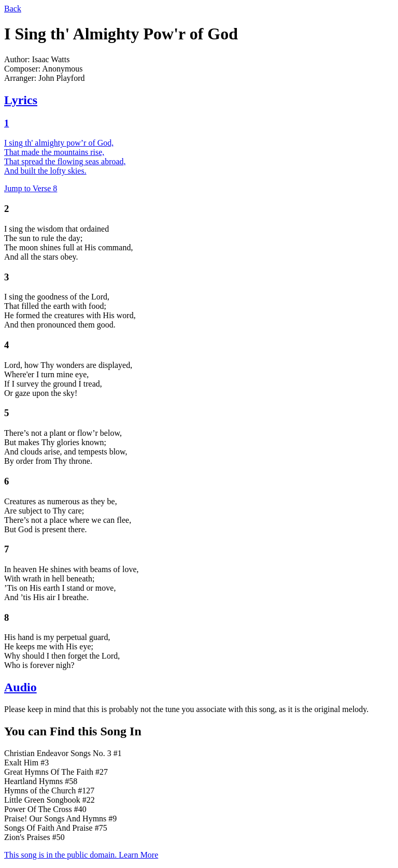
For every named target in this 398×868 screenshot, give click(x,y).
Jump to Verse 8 (31, 188)
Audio (20, 687)
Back (13, 9)
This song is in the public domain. (61, 855)
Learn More (138, 855)
